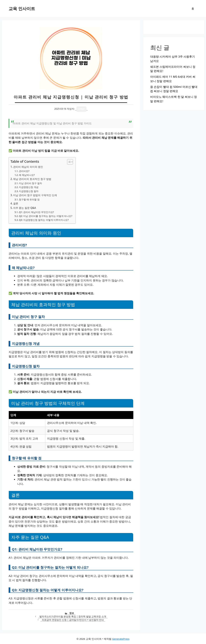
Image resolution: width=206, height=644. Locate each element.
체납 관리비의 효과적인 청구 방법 (32, 179)
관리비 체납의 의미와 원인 (28, 167)
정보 (72, 613)
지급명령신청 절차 (29, 191)
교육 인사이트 (22, 8)
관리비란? (24, 171)
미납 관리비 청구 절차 (30, 183)
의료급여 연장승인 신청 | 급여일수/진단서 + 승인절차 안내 (73, 620)
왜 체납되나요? (27, 175)
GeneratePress (121, 639)
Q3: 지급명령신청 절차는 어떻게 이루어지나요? (44, 220)
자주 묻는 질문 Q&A (25, 208)
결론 (16, 203)
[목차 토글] (68, 162)
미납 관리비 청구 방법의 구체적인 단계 (35, 195)
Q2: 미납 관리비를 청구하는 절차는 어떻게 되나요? (46, 216)
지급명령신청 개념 (29, 187)
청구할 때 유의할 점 (29, 199)
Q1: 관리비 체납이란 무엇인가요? (36, 212)
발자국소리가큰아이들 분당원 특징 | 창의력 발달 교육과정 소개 (73, 616)
